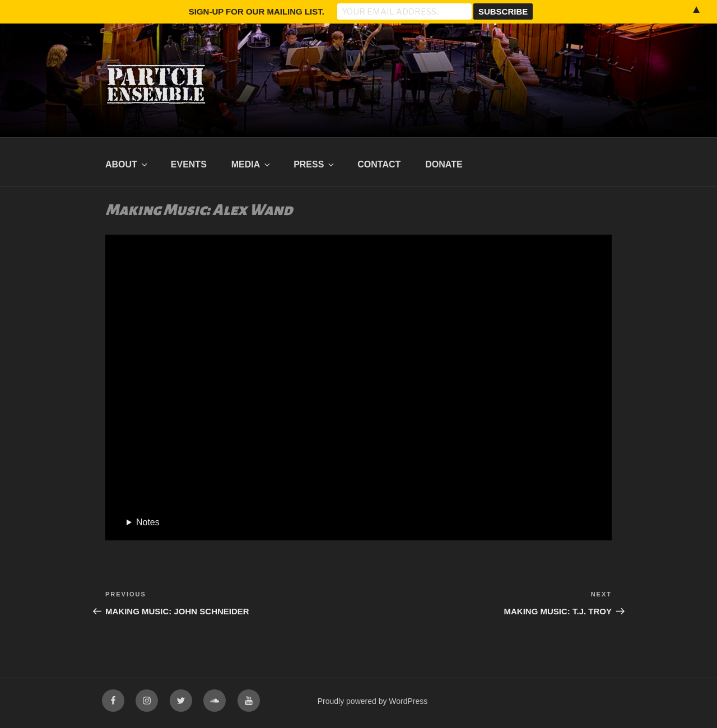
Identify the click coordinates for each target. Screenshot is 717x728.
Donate (444, 164)
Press (315, 164)
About (127, 164)
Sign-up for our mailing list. (257, 11)
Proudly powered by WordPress (373, 701)
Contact (379, 164)
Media (252, 164)
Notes (148, 522)
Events (189, 164)
